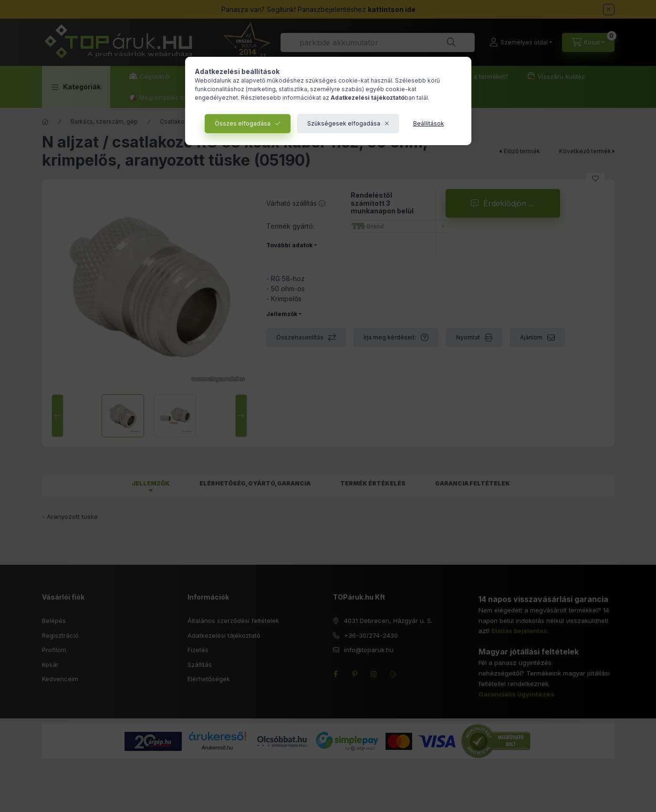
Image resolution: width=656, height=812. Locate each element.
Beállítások (429, 123)
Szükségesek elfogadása (344, 123)
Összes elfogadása (243, 123)
